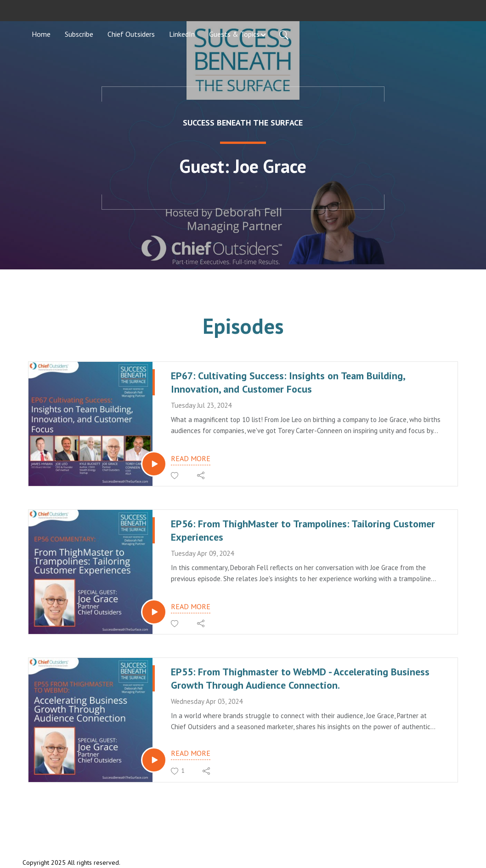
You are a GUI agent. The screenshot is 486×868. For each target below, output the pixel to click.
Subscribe (79, 34)
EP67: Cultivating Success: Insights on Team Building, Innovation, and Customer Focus (288, 382)
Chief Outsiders (131, 34)
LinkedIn (182, 34)
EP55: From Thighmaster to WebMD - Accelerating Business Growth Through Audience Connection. (300, 678)
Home (41, 34)
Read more (191, 458)
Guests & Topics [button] (234, 34)
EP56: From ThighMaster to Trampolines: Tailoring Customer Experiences (303, 530)
